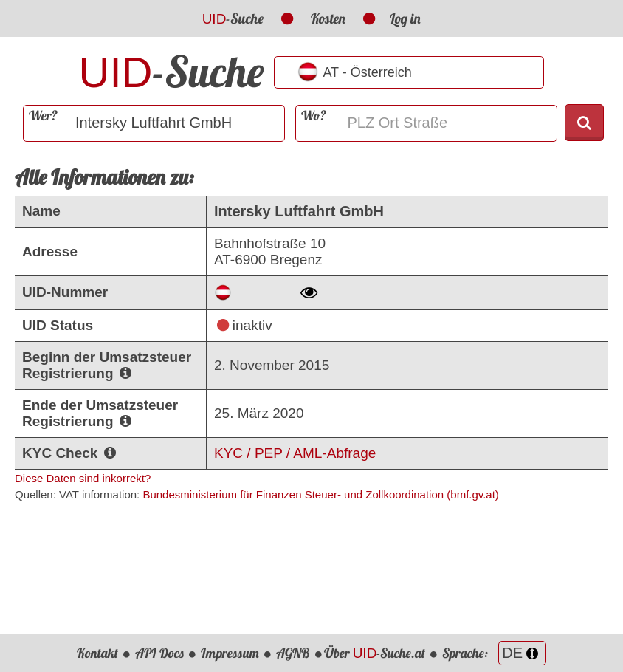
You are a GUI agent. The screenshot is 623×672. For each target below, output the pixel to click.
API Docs (159, 653)
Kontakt (97, 653)
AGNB (293, 653)
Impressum (230, 653)
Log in (405, 18)
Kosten (328, 18)
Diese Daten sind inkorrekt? (83, 478)
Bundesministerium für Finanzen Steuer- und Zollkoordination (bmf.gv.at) (320, 494)
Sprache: (494, 653)
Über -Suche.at (375, 653)
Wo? (314, 116)
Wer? (43, 116)
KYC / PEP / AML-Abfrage (295, 453)
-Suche (233, 18)
